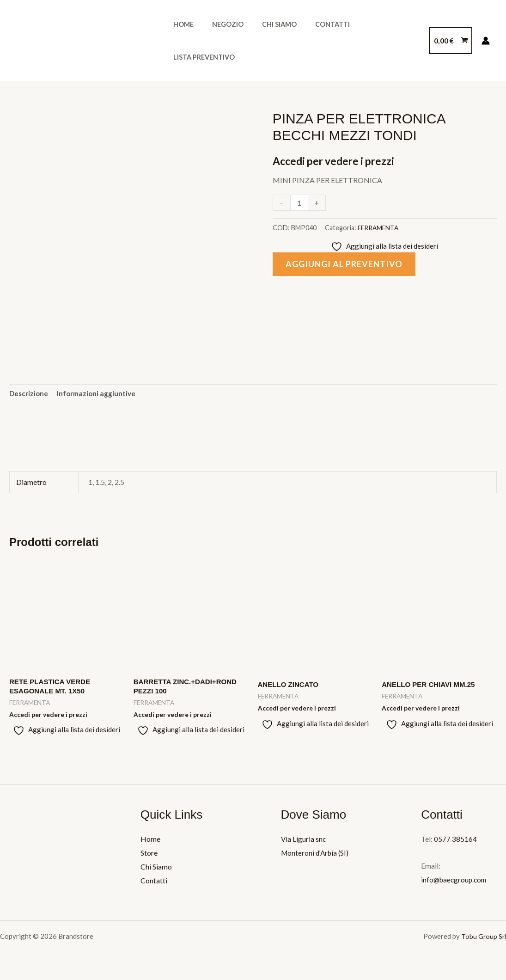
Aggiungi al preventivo (348, 265)
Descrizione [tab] (30, 395)
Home (181, 40)
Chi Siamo (266, 40)
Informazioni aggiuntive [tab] (99, 395)
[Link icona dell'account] (486, 41)
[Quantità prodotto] (300, 203)
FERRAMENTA (379, 228)
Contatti (314, 40)
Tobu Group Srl (483, 940)
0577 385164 (455, 843)
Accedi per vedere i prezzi (337, 161)
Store (149, 856)
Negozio (220, 40)
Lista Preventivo (376, 40)
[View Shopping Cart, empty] (451, 41)
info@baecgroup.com (455, 883)
